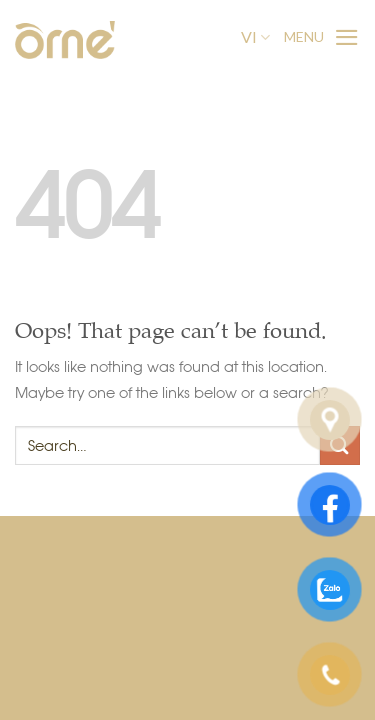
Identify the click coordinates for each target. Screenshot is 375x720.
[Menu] (322, 37)
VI (255, 37)
